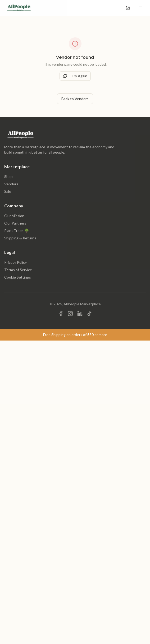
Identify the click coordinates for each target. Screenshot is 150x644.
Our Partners (15, 223)
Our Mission (14, 216)
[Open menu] (140, 8)
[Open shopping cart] (128, 8)
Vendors (11, 184)
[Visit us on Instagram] (70, 314)
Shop (8, 176)
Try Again (75, 76)
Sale (8, 191)
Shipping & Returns (20, 238)
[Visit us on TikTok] (89, 314)
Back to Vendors (75, 99)
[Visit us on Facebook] (61, 314)
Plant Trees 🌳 (17, 231)
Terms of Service (18, 270)
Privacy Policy (15, 262)
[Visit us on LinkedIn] (80, 314)
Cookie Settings (18, 277)
